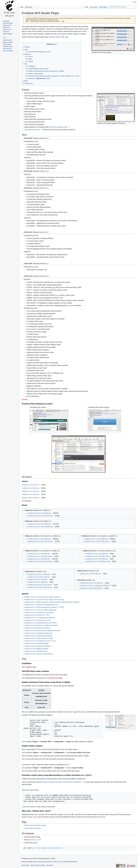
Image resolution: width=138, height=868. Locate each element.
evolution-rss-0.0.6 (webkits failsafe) (36, 643)
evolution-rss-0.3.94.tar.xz (31, 488)
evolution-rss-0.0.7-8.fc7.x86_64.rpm (40, 587)
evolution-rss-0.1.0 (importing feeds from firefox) (40, 623)
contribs (61, 18)
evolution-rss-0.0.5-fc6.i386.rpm (90, 574)
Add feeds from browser (32, 130)
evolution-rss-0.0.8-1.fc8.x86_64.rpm (98, 556)
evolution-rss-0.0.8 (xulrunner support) (37, 628)
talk (57, 18)
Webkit (53, 807)
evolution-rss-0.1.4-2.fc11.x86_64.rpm (40, 541)
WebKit (43, 407)
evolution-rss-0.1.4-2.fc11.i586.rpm (39, 539)
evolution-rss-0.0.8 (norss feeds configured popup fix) (42, 631)
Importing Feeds (53, 678)
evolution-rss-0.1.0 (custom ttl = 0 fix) (37, 615)
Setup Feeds (59, 675)
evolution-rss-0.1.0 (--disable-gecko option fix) (40, 618)
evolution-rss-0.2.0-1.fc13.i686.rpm (39, 513)
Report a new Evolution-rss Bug (35, 825)
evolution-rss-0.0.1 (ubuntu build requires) (38, 654)
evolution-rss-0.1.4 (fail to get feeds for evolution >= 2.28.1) (44, 607)
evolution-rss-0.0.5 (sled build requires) (37, 646)
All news (25, 399)
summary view (53, 37)
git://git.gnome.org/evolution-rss (48, 848)
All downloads (26, 501)
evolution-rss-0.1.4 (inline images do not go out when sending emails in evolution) (52, 602)
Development (32, 837)
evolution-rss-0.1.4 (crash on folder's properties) (40, 610)
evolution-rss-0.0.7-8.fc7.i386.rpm (39, 577)
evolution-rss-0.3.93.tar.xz (31, 491)
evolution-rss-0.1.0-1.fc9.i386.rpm (39, 559)
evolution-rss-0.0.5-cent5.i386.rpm (91, 588)
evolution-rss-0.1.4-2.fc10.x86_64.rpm (97, 541)
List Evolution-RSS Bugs (33, 828)
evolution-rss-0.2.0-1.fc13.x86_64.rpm (40, 516)
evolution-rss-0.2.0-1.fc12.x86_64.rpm (40, 527)
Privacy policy (25, 865)
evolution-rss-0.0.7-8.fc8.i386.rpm (97, 559)
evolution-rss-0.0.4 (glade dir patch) (36, 649)
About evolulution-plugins (38, 865)
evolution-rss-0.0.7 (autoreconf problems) (38, 636)
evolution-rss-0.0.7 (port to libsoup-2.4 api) (38, 638)
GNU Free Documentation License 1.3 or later (50, 862)
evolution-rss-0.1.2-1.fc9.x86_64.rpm (40, 556)
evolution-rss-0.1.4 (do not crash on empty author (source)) (44, 600)
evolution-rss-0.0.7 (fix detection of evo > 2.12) (40, 641)
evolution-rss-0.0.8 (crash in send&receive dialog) (41, 625)
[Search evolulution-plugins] (122, 7)
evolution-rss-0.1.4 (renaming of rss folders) (39, 612)
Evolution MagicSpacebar (59, 127)
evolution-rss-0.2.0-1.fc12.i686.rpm (39, 524)
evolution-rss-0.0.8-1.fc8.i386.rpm (97, 554)
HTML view (64, 37)
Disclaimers (50, 865)
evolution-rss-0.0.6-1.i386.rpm (37, 580)
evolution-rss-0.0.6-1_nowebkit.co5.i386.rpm (95, 586)
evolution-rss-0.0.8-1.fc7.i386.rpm (39, 574)
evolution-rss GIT (36, 840)
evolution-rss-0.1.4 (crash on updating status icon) (41, 605)
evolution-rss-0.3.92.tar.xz (31, 494)
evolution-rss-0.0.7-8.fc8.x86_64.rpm (98, 561)
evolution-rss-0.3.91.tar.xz (31, 498)
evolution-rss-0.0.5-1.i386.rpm (37, 582)
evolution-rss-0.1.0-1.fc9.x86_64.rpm (40, 561)
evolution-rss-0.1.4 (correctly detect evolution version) (42, 597)
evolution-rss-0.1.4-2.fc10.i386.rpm (96, 539)
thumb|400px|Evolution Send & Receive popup (89, 18)
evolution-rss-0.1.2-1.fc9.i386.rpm (39, 554)
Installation (29, 667)
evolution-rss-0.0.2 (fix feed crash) (36, 651)
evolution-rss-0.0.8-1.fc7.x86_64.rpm (40, 585)
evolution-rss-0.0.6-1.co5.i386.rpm (91, 583)
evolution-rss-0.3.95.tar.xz (31, 485)
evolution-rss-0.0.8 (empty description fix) (38, 633)
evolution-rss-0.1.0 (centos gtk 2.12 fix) (37, 620)
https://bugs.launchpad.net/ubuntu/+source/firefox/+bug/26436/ (60, 782)
